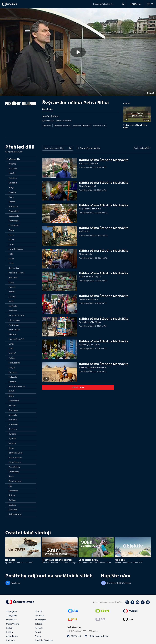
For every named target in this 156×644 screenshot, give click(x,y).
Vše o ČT (39, 611)
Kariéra (9, 632)
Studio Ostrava (13, 624)
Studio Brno (11, 620)
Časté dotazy (12, 636)
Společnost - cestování (62, 126)
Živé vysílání (12, 616)
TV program (12, 611)
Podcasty (39, 628)
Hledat (123, 5)
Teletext (39, 624)
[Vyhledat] (71, 148)
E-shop (38, 636)
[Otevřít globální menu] (150, 4)
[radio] (21, 159)
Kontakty (10, 640)
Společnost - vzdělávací (82, 126)
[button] (78, 52)
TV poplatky (40, 620)
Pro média (39, 616)
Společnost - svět (99, 126)
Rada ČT (10, 628)
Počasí (38, 632)
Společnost (47, 126)
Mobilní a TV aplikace (44, 640)
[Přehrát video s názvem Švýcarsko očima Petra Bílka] (78, 52)
